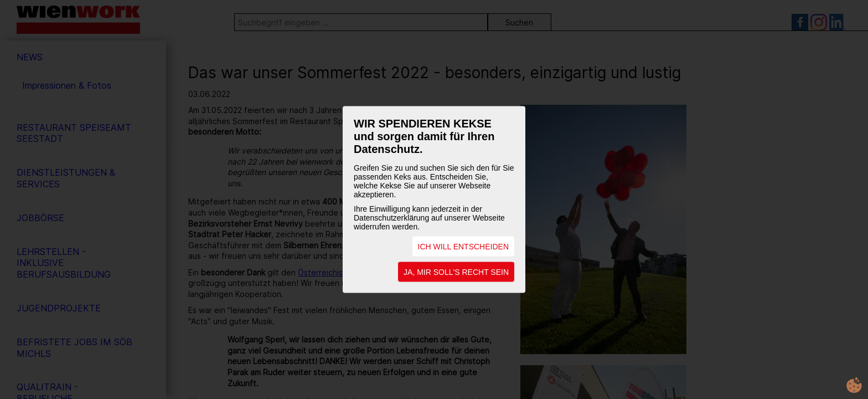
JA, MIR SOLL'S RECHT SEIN (456, 272)
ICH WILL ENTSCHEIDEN (463, 247)
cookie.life (854, 385)
